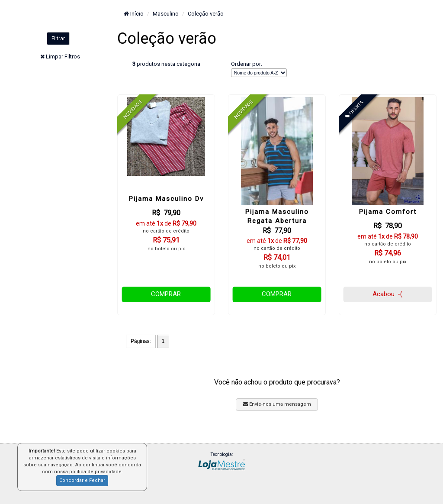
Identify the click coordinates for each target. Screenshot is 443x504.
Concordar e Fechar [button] (82, 480)
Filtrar (58, 39)
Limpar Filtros (63, 57)
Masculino (166, 14)
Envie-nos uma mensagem (277, 404)
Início (134, 14)
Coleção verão (206, 14)
